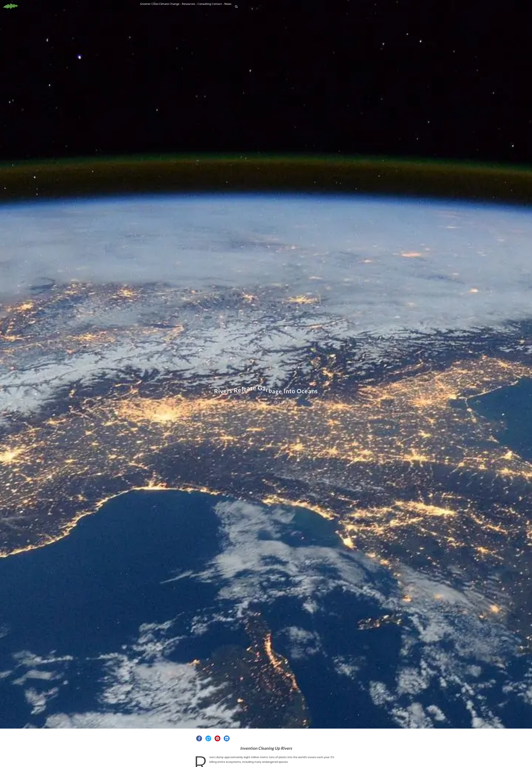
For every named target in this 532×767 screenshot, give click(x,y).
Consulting (225, 7)
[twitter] (208, 738)
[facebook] (199, 738)
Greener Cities (152, 7)
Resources (203, 7)
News (260, 7)
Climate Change (178, 7)
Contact (243, 7)
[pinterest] (217, 738)
